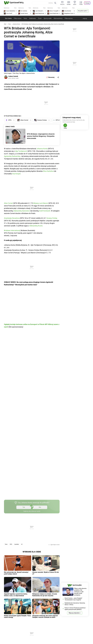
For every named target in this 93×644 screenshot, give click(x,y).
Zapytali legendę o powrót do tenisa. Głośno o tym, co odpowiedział (16, 595)
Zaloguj (87, 3)
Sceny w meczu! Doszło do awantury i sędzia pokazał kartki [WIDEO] (75, 609)
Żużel (40, 18)
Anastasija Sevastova (12, 218)
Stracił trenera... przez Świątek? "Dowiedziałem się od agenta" (73, 599)
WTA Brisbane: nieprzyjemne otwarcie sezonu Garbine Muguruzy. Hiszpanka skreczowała (41, 136)
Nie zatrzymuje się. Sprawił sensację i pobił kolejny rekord (16, 573)
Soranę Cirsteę (52, 218)
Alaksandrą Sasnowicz (22, 211)
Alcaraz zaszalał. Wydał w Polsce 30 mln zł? (46, 573)
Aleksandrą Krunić (36, 226)
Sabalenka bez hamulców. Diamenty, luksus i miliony (75, 604)
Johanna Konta (16, 24)
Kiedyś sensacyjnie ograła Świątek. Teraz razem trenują (17, 616)
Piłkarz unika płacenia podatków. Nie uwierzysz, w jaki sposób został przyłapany (80, 592)
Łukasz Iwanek (13, 76)
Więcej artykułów (74, 613)
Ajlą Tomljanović (21, 151)
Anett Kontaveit (45, 211)
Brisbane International (12, 230)
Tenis (25, 18)
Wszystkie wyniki (82, 11)
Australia (17, 544)
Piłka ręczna (69, 18)
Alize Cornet (8, 203)
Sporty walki (48, 18)
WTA (11, 544)
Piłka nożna (18, 18)
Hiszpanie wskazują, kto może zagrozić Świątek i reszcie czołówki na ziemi (45, 616)
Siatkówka (32, 18)
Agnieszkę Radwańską (12, 156)
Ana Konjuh (16, 174)
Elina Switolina (48, 171)
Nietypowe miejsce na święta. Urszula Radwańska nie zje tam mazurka (45, 595)
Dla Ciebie (8, 18)
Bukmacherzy (58, 18)
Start (5, 24)
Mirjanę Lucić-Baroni (41, 203)
